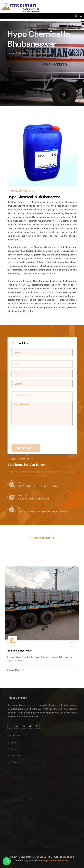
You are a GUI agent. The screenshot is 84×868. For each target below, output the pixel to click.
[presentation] (32, 434)
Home (11, 53)
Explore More (16, 670)
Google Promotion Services (55, 861)
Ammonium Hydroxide (19, 651)
